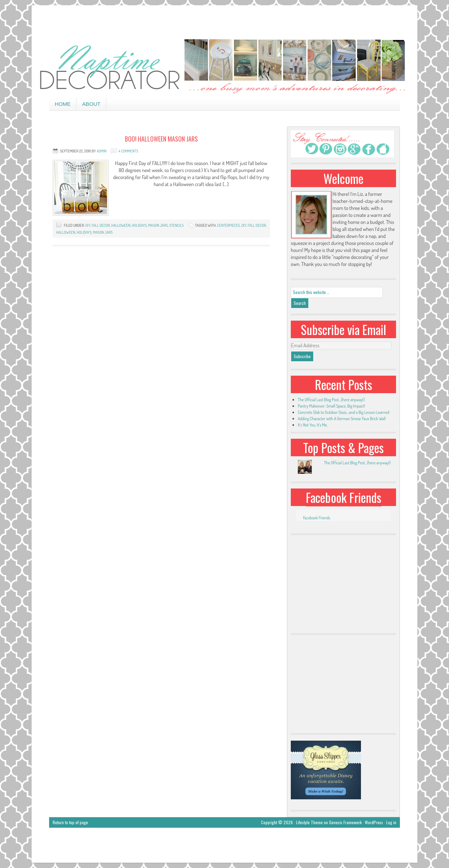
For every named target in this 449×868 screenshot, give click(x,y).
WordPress (374, 822)
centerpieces (229, 225)
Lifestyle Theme (309, 822)
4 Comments (128, 151)
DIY (88, 225)
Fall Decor (257, 225)
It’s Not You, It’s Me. (313, 425)
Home (63, 104)
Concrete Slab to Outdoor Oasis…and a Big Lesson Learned (344, 412)
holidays (139, 225)
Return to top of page (70, 822)
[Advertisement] (224, 21)
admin (101, 151)
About (91, 104)
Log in (391, 822)
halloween (121, 225)
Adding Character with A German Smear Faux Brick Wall (342, 419)
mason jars (158, 225)
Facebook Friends (344, 497)
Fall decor (101, 225)
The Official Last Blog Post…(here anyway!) (331, 400)
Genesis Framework (345, 822)
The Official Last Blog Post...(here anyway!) (357, 463)
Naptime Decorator (224, 67)
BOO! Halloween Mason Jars (161, 139)
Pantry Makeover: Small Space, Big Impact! (331, 406)
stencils (176, 225)
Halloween (66, 232)
